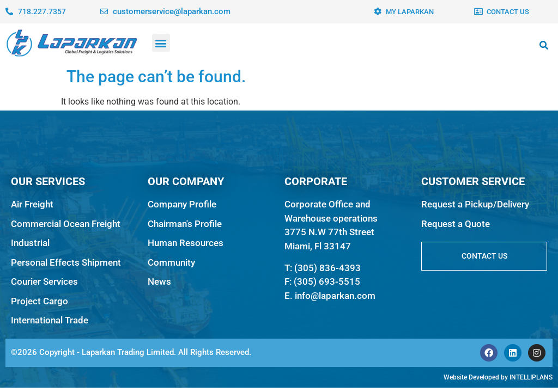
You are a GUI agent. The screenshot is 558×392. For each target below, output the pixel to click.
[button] (161, 43)
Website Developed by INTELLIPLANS (498, 377)
